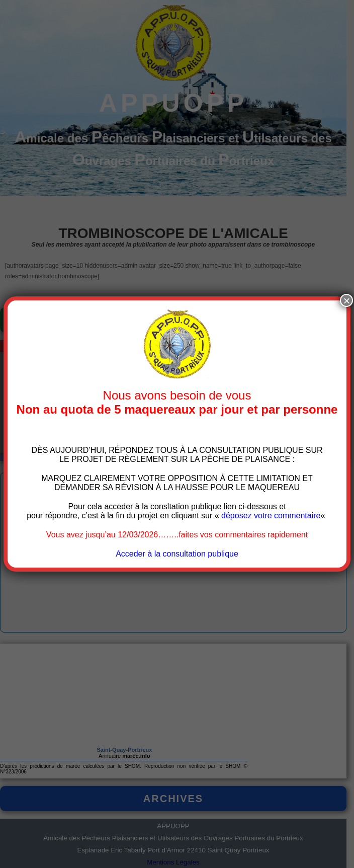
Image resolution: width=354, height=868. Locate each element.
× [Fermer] (346, 300)
